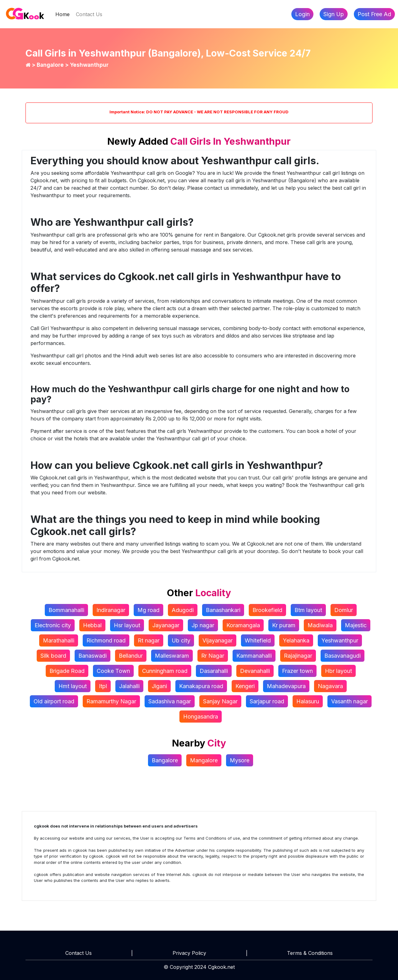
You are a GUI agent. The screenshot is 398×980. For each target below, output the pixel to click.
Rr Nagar (213, 656)
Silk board (53, 656)
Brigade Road (67, 671)
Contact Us (89, 14)
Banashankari (223, 610)
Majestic (356, 625)
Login (302, 14)
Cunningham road (165, 671)
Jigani (159, 686)
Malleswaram (172, 656)
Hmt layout (73, 686)
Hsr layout (127, 625)
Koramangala (243, 625)
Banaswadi (93, 656)
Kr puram (284, 625)
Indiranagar (111, 610)
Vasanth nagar (349, 701)
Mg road (148, 610)
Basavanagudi (342, 656)
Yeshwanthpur (340, 640)
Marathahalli (59, 640)
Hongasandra (201, 717)
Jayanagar (166, 625)
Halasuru (308, 701)
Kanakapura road (201, 686)
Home (64, 14)
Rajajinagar (298, 656)
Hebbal (92, 625)
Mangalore (204, 760)
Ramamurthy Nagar (111, 701)
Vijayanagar (218, 640)
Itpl (103, 686)
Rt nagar (149, 640)
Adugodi (183, 610)
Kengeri (245, 686)
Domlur (344, 610)
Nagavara (330, 686)
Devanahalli (255, 671)
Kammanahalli (254, 656)
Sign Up (334, 14)
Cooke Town (113, 671)
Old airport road (54, 701)
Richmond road (106, 640)
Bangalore (51, 65)
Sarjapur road (267, 701)
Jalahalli (129, 686)
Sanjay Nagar (220, 701)
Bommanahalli (66, 610)
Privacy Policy (189, 953)
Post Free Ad (374, 14)
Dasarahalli (214, 671)
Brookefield (267, 610)
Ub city (181, 640)
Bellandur (131, 656)
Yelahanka (296, 640)
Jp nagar (203, 625)
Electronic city (53, 625)
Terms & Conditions (310, 953)
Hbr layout (338, 671)
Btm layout (308, 610)
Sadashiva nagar (170, 701)
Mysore (240, 760)
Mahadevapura (286, 686)
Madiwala (320, 625)
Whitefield (258, 640)
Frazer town (297, 671)
